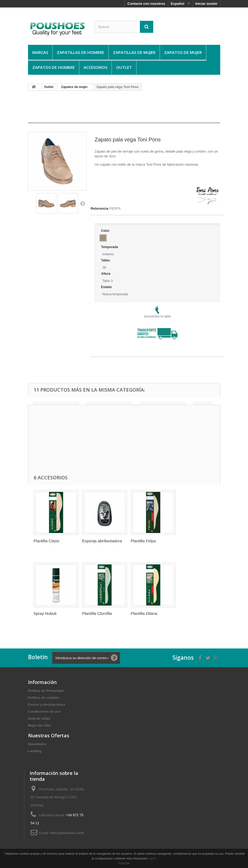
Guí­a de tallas (39, 718)
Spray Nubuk (45, 613)
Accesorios (95, 67)
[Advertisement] (125, 108)
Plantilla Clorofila (97, 613)
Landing (35, 751)
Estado (107, 287)
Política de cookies (44, 698)
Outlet (124, 67)
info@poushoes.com (67, 833)
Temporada (110, 247)
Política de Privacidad (46, 691)
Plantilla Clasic (47, 541)
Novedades (37, 744)
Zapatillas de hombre (80, 52)
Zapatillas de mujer (134, 52)
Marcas (40, 52)
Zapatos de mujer (183, 52)
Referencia (99, 208)
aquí (151, 858)
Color (106, 231)
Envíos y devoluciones (47, 705)
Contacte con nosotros (146, 4)
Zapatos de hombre (54, 67)
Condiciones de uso (45, 712)
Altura (106, 274)
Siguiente (82, 203)
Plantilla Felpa (143, 541)
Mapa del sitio (40, 725)
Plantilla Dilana (144, 613)
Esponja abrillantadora (102, 541)
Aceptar (124, 863)
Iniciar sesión (206, 4)
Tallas (106, 260)
